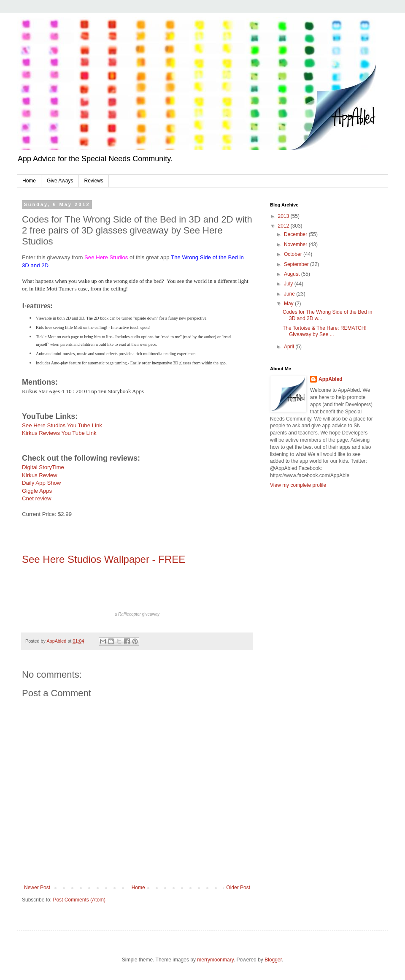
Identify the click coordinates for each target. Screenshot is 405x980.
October (294, 254)
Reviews (94, 181)
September (297, 264)
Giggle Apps (37, 491)
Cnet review (37, 498)
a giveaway (137, 614)
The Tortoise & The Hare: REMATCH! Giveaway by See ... (325, 331)
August (293, 274)
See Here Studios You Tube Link (62, 425)
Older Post (238, 888)
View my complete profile (298, 485)
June (290, 294)
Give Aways (60, 181)
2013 (284, 216)
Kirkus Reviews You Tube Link (59, 433)
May (289, 304)
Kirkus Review (40, 475)
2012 (284, 226)
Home (29, 181)
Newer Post (37, 888)
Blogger (273, 960)
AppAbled (331, 379)
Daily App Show (41, 483)
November (296, 244)
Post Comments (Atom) (79, 900)
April (290, 347)
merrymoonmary (215, 960)
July (289, 284)
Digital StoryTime (43, 467)
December (296, 234)
